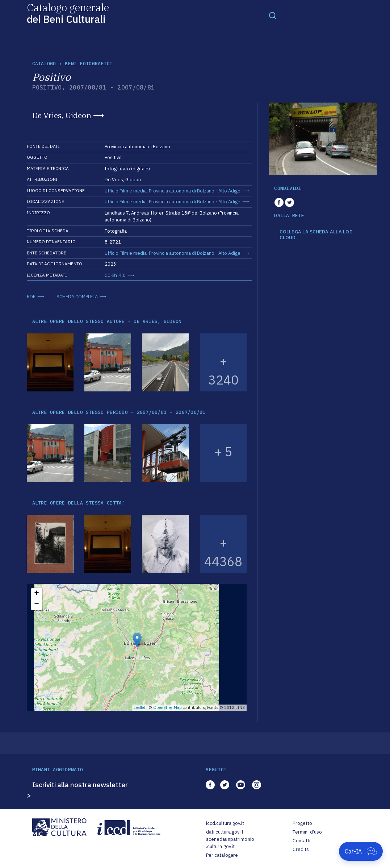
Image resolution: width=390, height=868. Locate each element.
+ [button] (36, 594)
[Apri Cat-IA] (361, 851)
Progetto (302, 823)
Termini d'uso (307, 832)
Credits (301, 849)
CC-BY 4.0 (115, 275)
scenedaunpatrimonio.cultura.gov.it (230, 843)
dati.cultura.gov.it (225, 832)
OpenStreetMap (167, 707)
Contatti (301, 841)
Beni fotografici (89, 64)
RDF (31, 297)
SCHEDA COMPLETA (77, 297)
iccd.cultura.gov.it (225, 823)
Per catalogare (222, 855)
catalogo (44, 64)
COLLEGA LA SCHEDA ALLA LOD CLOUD (316, 235)
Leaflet (139, 707)
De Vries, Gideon (62, 115)
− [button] (36, 605)
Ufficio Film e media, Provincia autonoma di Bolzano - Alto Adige (173, 191)
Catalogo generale (68, 13)
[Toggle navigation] (273, 15)
